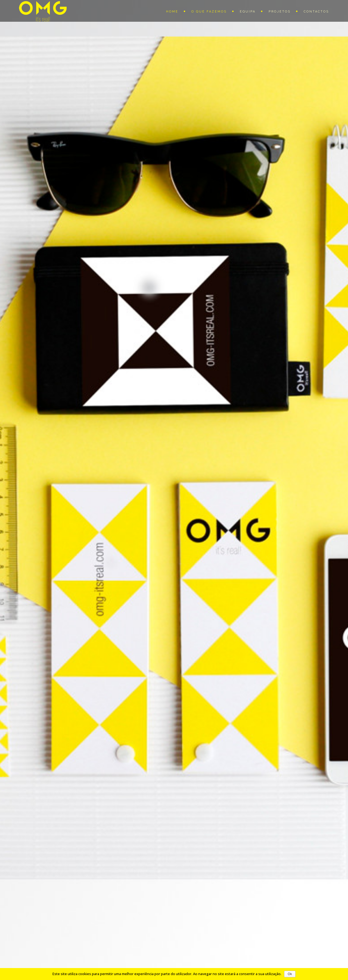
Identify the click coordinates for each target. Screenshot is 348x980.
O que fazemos (209, 12)
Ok (290, 974)
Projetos (280, 12)
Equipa (248, 12)
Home (172, 12)
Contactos (316, 12)
